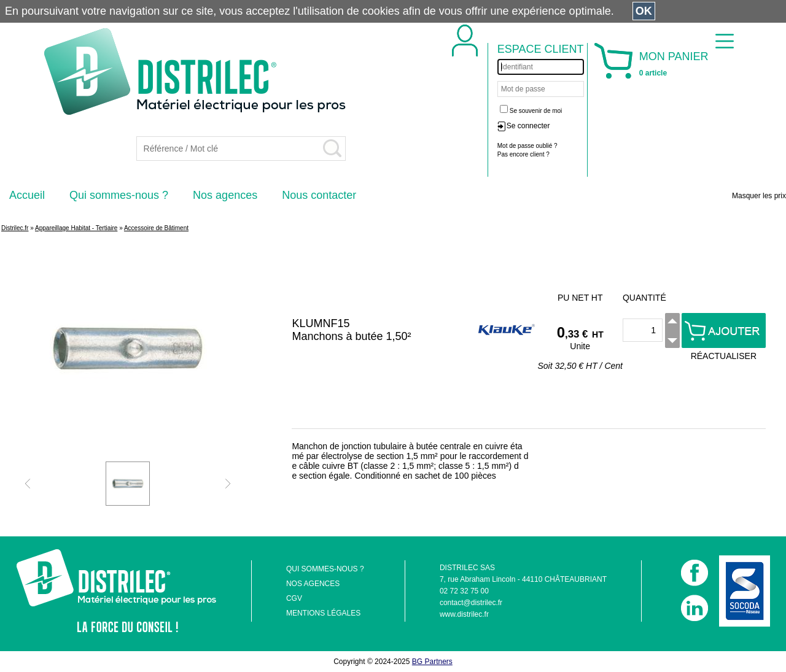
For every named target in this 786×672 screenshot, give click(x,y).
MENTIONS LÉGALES (323, 613)
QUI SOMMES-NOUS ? (325, 569)
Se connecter (528, 126)
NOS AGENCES (313, 584)
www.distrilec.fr (464, 614)
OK (644, 11)
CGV (294, 598)
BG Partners (432, 662)
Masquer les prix (759, 196)
